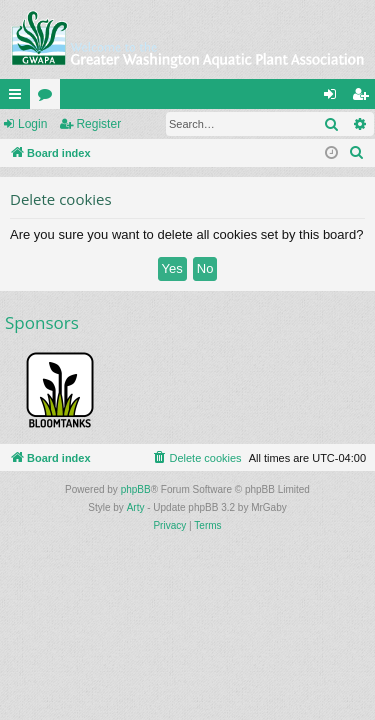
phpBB (136, 489)
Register (98, 124)
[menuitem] (357, 153)
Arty (136, 507)
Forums (49, 98)
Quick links (19, 98)
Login (32, 124)
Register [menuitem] (364, 98)
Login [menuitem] (334, 98)
